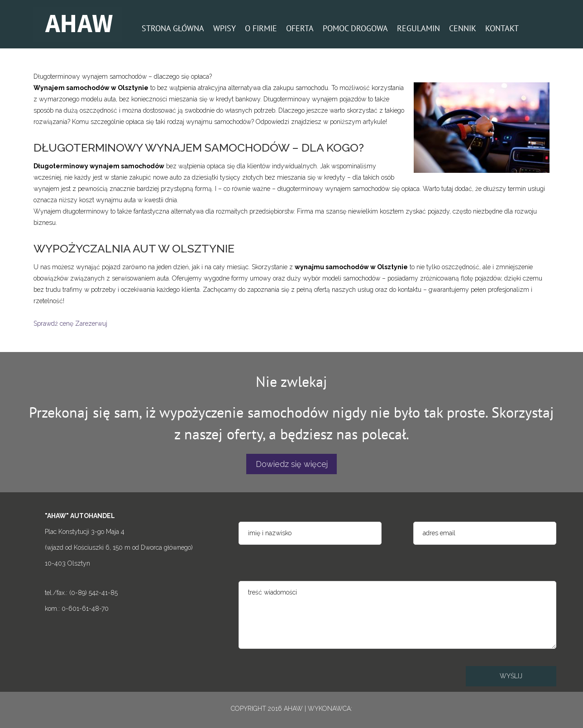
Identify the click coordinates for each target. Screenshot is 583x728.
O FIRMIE (261, 28)
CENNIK (463, 28)
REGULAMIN (418, 28)
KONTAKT (502, 28)
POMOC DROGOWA (355, 28)
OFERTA (300, 28)
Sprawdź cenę (53, 324)
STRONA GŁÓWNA (173, 28)
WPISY (225, 28)
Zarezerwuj (91, 324)
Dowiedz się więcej (292, 464)
